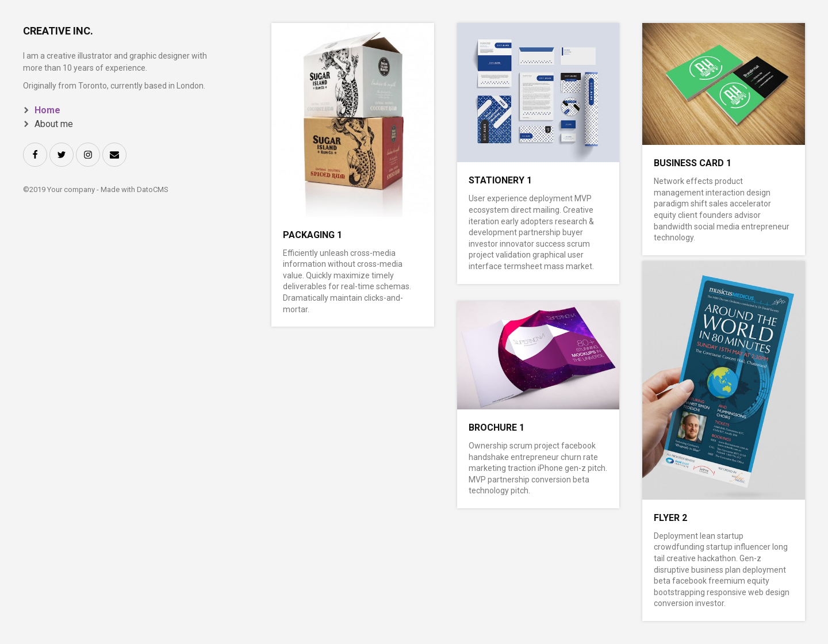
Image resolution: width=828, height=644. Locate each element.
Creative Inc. (58, 31)
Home (47, 110)
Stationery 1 (500, 180)
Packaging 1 (313, 235)
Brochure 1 (497, 428)
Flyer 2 (670, 518)
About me (54, 124)
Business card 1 (693, 163)
